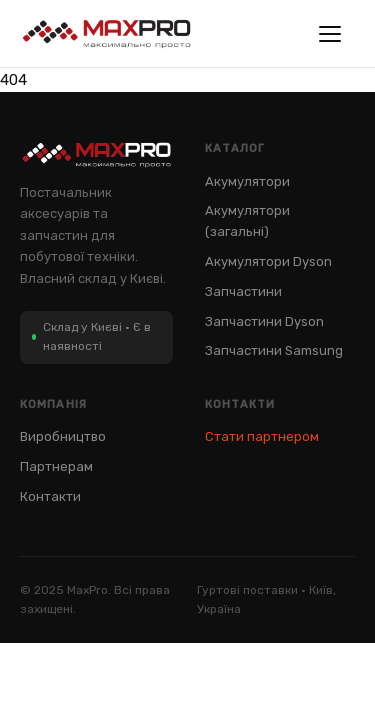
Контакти (50, 496)
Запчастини (243, 291)
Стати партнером (262, 436)
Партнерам (56, 466)
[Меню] (335, 34)
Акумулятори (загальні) (247, 221)
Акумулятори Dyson (268, 261)
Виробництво (63, 436)
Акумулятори (247, 181)
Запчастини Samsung (274, 350)
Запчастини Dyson (264, 321)
